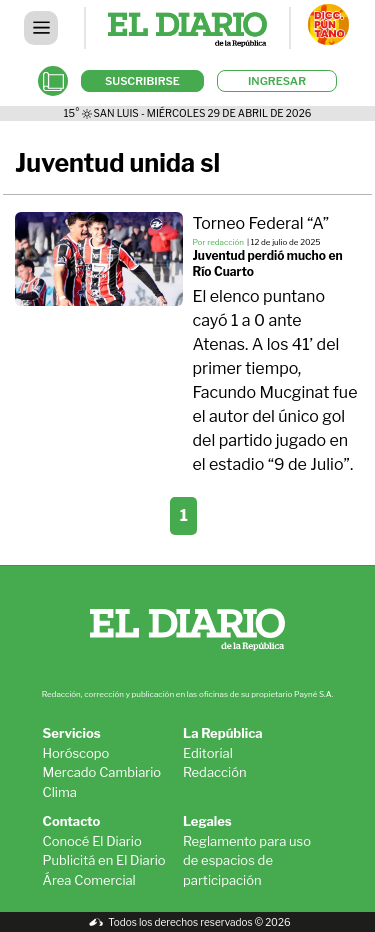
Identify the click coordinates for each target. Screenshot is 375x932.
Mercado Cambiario (102, 772)
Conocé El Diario (92, 841)
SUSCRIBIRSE (142, 81)
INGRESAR (277, 81)
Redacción (215, 772)
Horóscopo (76, 753)
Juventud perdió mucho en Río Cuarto (268, 263)
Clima (60, 792)
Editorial (208, 753)
